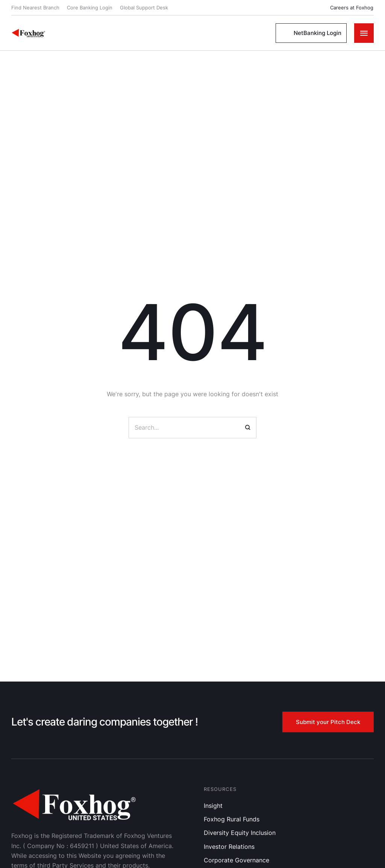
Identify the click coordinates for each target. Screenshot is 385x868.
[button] (347, 8)
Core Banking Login (90, 8)
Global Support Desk (144, 8)
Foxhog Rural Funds (232, 819)
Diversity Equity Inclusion (240, 833)
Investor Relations (229, 847)
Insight (213, 806)
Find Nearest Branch (35, 8)
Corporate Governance (236, 860)
